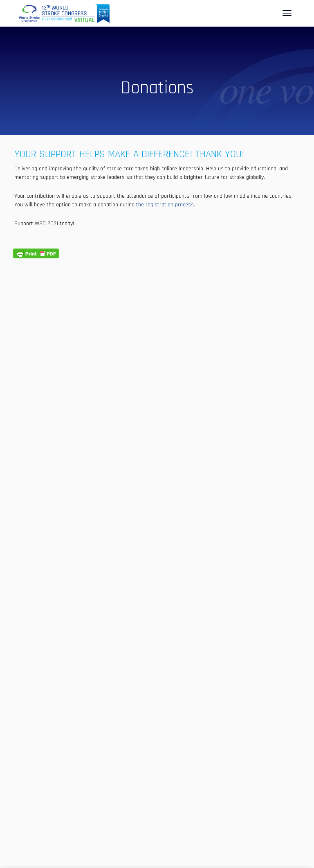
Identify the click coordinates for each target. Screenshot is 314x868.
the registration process (165, 205)
